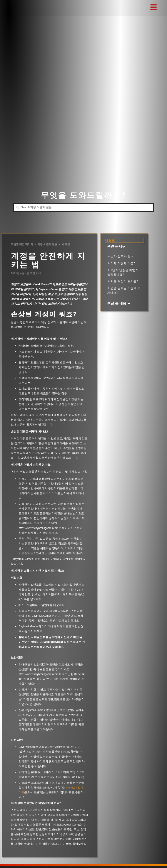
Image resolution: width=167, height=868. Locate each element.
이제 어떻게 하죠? (123, 263)
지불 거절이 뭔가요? (124, 281)
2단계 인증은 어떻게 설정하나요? (123, 272)
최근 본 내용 (119, 303)
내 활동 (110, 240)
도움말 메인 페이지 (22, 244)
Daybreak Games (16, 12)
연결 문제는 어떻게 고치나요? (124, 290)
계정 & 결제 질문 (47, 244)
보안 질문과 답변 (122, 257)
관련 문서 (116, 246)
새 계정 (66, 244)
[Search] (83, 207)
